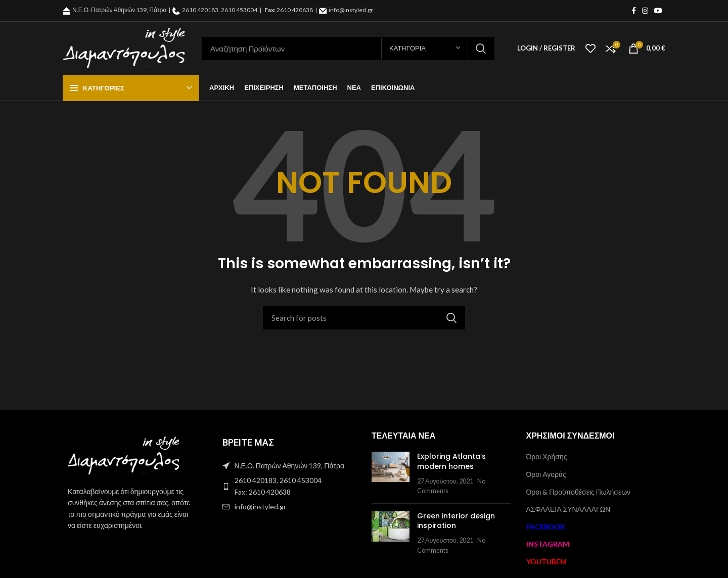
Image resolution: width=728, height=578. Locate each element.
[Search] (348, 49)
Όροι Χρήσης (547, 456)
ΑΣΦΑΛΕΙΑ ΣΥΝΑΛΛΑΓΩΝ (568, 509)
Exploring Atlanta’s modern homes (451, 461)
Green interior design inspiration (456, 521)
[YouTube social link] (658, 11)
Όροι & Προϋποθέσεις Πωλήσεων (579, 492)
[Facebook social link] (634, 11)
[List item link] (287, 486)
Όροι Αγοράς (546, 474)
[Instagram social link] (645, 11)
